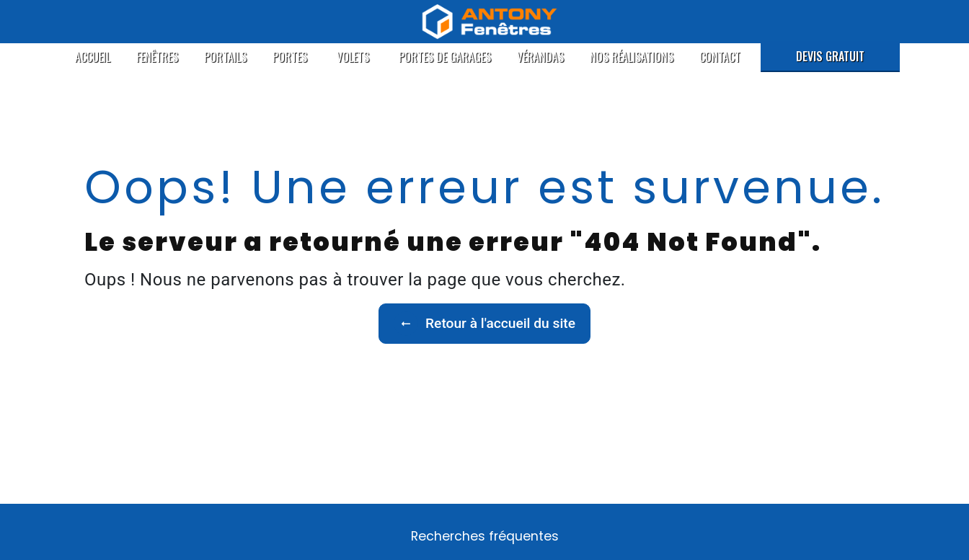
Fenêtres (157, 57)
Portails (225, 57)
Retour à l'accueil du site (485, 324)
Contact (720, 57)
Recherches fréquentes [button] (485, 536)
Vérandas (540, 57)
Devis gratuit (830, 56)
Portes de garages (445, 57)
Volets (353, 57)
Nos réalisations (632, 57)
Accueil (93, 57)
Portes (290, 57)
